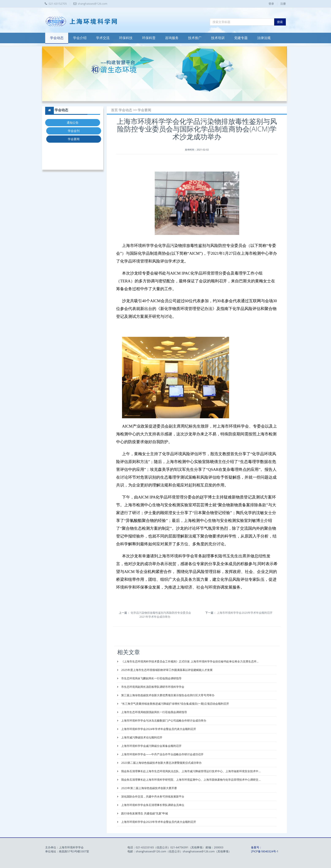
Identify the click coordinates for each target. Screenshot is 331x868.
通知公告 (73, 123)
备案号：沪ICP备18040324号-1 (265, 849)
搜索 (280, 22)
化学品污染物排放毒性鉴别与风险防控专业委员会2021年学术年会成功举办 (161, 615)
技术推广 (195, 38)
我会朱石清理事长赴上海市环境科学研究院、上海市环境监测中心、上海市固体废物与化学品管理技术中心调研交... (191, 780)
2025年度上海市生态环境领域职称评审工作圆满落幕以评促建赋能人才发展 (167, 670)
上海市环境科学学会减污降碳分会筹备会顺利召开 (151, 746)
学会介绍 (80, 38)
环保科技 (126, 38)
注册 (283, 4)
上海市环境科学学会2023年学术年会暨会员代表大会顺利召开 (158, 822)
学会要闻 (74, 139)
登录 (271, 4)
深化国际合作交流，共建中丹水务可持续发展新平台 (152, 796)
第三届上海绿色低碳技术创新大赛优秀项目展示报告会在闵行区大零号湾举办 (168, 695)
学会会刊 (74, 131)
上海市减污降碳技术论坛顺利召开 (141, 737)
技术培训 (218, 38)
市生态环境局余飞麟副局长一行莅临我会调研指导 (151, 678)
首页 (114, 110)
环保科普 (149, 38)
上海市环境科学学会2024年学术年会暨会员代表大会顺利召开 (158, 729)
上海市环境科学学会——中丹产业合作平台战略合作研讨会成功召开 (162, 754)
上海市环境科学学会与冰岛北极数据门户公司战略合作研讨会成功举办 (163, 720)
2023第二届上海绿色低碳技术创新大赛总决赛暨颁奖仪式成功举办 (161, 763)
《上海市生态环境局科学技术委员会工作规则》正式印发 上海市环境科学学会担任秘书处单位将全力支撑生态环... (190, 661)
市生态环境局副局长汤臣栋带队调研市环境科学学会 (152, 687)
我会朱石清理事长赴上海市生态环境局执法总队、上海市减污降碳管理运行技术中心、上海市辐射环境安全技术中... (191, 771)
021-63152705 (58, 4)
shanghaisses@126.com (92, 4)
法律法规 (264, 38)
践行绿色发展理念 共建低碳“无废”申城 (144, 813)
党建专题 (241, 38)
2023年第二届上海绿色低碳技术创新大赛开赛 (149, 788)
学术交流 (103, 38)
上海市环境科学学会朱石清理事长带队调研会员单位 (152, 805)
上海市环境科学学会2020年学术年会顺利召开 (245, 613)
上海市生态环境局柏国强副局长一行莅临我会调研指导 (154, 712)
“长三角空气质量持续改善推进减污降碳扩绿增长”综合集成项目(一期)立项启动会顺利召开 (175, 704)
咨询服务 (172, 38)
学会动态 (57, 38)
